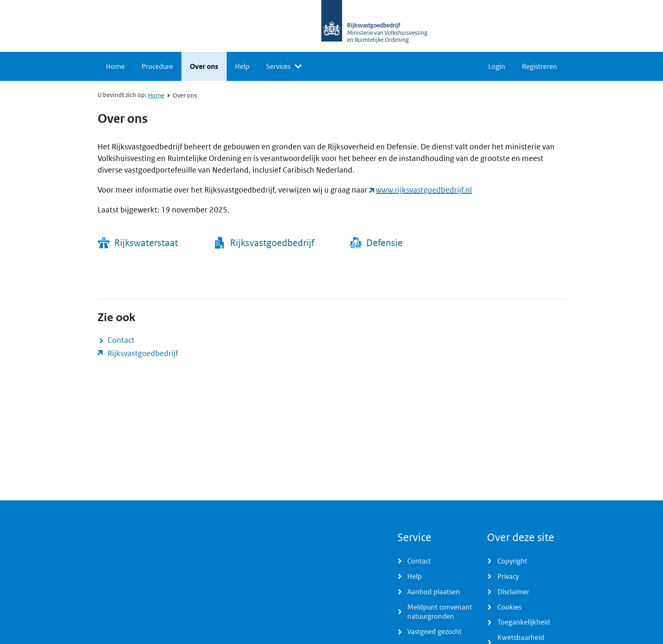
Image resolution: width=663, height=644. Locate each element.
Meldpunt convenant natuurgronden (440, 612)
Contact (121, 340)
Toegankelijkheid (524, 622)
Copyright (512, 561)
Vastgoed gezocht (434, 632)
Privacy (508, 576)
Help (242, 66)
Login (497, 66)
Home (115, 66)
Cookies (509, 607)
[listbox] (284, 66)
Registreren (539, 66)
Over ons (204, 66)
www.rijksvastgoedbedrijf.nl (424, 190)
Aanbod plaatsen (434, 592)
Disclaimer (513, 592)
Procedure (157, 66)
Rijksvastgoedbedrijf (143, 353)
